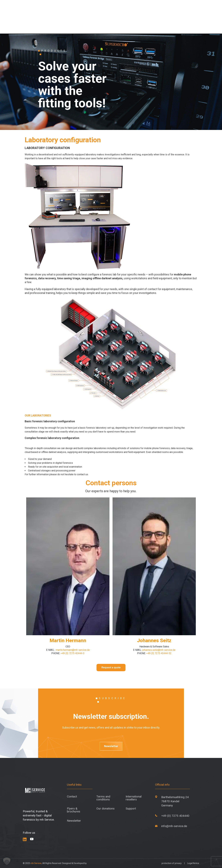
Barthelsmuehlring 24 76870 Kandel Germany (175, 801)
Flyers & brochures (74, 810)
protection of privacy (172, 863)
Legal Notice (193, 863)
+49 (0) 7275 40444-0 (72, 653)
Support (131, 808)
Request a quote (111, 667)
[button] (7, 861)
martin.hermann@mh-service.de (73, 650)
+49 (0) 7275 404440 (175, 816)
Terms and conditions (103, 798)
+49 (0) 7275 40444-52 (159, 653)
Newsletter (111, 746)
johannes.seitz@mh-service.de (159, 650)
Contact (72, 796)
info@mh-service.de (174, 826)
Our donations (105, 808)
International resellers (134, 798)
